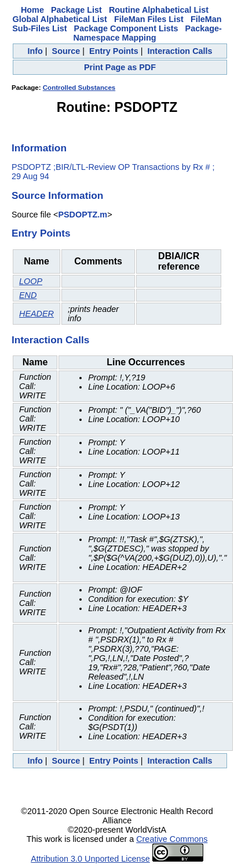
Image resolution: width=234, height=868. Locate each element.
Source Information (57, 195)
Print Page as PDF (120, 67)
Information (39, 148)
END (28, 295)
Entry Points (114, 51)
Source (66, 51)
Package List (76, 10)
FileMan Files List (149, 19)
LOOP (31, 281)
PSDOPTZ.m (83, 215)
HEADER (36, 314)
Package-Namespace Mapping (147, 33)
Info (35, 51)
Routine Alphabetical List (159, 10)
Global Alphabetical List (60, 19)
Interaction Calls (180, 51)
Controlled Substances (79, 88)
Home (32, 10)
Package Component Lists (126, 28)
